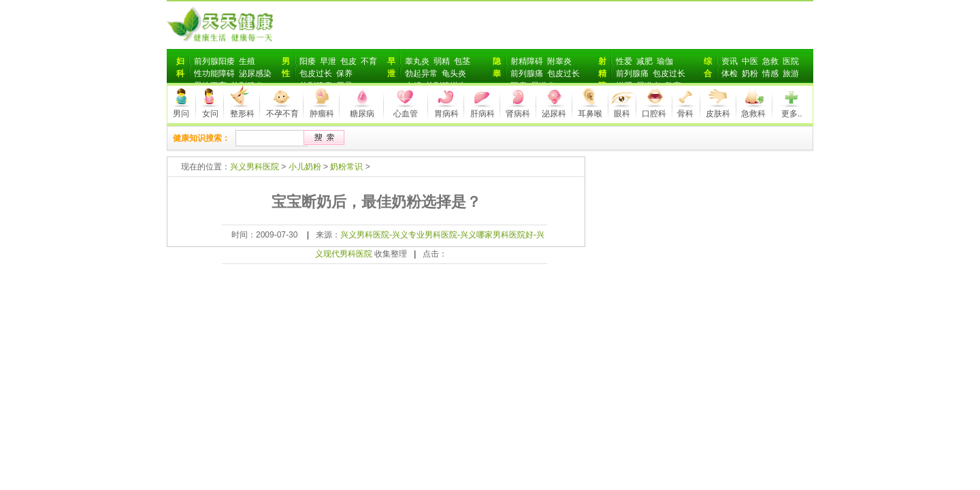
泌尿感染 (255, 73)
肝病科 (483, 114)
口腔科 (654, 114)
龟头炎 (454, 73)
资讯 (730, 61)
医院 (791, 61)
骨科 (685, 114)
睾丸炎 (417, 61)
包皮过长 (316, 73)
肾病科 (518, 114)
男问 (181, 114)
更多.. (792, 114)
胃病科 (446, 114)
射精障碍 (527, 61)
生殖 (247, 61)
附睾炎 (559, 61)
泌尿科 (554, 114)
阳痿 (308, 61)
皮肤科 (718, 114)
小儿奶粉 (305, 167)
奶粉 (750, 73)
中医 (750, 61)
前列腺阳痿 (214, 61)
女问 (210, 114)
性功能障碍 (214, 73)
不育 (369, 61)
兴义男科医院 (255, 167)
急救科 (753, 114)
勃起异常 (421, 73)
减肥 (644, 61)
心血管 (406, 114)
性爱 (624, 61)
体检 (730, 73)
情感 (770, 73)
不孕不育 (282, 114)
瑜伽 (665, 61)
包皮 (348, 61)
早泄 (328, 61)
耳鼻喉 (590, 114)
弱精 (442, 61)
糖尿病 (362, 114)
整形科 (242, 114)
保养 (344, 73)
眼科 (622, 114)
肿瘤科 (322, 114)
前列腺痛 (527, 73)
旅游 (791, 73)
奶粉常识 (346, 167)
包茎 (462, 61)
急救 (770, 61)
